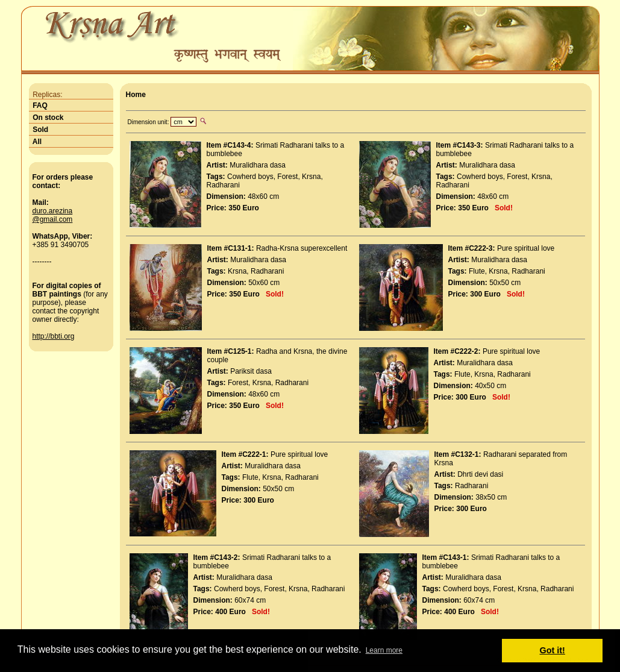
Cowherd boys (250, 177)
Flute (477, 271)
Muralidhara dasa (258, 165)
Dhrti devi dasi (480, 474)
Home (136, 95)
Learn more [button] (384, 650)
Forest (287, 177)
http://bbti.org (54, 336)
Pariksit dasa (251, 371)
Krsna (311, 177)
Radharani (223, 185)
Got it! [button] (553, 650)
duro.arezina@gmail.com (53, 215)
